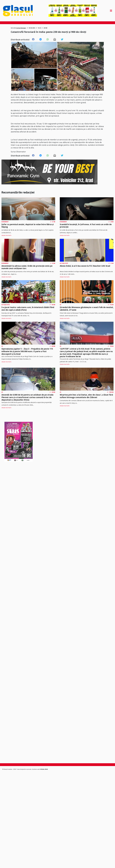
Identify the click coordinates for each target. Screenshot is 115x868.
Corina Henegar (21, 28)
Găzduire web (36, 769)
